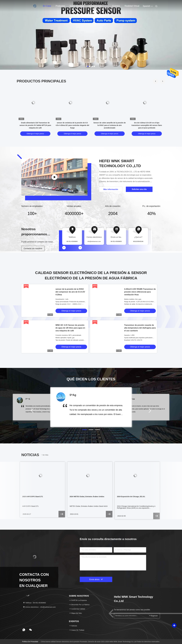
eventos (116, 6)
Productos (60, 6)
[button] (163, 81)
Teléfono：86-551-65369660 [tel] (34, 603)
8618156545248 (138, 241)
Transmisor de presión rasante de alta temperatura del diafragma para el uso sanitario (140, 328)
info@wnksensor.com (94, 241)
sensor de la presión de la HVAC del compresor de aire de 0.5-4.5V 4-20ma (70, 292)
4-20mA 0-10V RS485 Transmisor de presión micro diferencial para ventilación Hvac (140, 292)
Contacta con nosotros (95, 7)
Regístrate (153, 616)
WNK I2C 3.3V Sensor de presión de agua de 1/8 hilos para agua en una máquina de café (70, 328)
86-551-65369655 (116, 241)
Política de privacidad (30, 642)
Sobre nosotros (77, 6)
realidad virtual (132, 6)
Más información (111, 189)
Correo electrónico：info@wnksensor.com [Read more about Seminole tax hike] (39, 607)
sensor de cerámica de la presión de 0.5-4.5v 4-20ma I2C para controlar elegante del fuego (72, 125)
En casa (47, 6)
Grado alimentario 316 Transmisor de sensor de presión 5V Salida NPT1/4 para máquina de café (35, 125)
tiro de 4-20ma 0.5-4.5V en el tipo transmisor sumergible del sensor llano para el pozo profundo (147, 125)
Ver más (44, 455)
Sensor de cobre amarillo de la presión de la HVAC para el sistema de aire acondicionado (110, 125)
